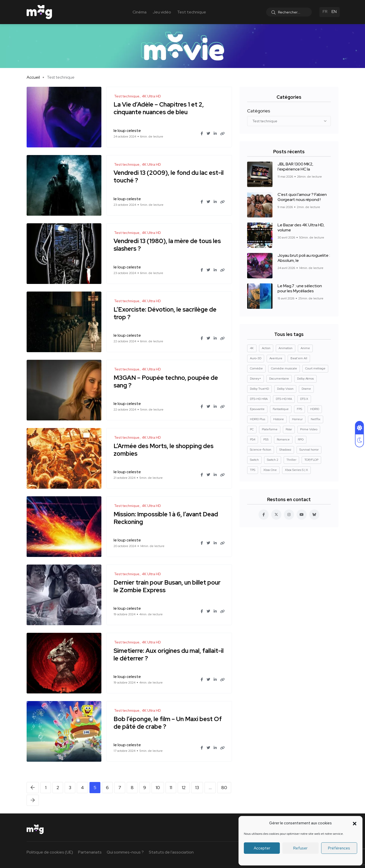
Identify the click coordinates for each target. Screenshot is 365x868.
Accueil (33, 77)
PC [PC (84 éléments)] (252, 429)
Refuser (300, 848)
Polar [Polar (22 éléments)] (289, 429)
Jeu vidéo (162, 12)
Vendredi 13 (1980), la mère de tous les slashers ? (168, 245)
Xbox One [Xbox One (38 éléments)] (270, 470)
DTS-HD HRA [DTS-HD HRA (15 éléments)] (259, 399)
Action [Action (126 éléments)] (266, 348)
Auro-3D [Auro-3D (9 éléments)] (256, 358)
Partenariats (90, 852)
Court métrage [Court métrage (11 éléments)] (315, 368)
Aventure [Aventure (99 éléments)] (276, 358)
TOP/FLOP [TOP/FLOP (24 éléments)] (311, 460)
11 (171, 787)
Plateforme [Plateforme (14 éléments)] (270, 429)
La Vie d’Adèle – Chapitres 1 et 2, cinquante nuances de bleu (159, 108)
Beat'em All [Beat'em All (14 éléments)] (299, 358)
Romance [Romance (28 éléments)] (283, 439)
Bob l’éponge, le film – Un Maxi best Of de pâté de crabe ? (168, 723)
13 (197, 787)
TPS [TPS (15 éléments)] (253, 470)
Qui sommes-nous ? (125, 852)
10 (158, 787)
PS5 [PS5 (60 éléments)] (266, 439)
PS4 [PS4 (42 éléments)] (253, 439)
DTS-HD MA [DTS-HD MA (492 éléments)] (284, 399)
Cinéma (140, 12)
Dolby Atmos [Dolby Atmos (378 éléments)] (305, 379)
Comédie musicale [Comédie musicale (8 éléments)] (284, 368)
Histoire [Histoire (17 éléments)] (279, 419)
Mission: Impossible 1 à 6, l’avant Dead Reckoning (167, 518)
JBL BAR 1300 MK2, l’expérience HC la (295, 167)
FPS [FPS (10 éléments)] (299, 409)
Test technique (192, 12)
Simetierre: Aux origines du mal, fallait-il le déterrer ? (168, 654)
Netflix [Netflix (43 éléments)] (316, 419)
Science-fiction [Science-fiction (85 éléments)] (261, 450)
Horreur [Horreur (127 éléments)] (297, 419)
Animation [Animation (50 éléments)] (286, 348)
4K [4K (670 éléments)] (252, 348)
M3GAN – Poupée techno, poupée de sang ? (167, 381)
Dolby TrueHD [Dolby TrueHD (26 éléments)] (259, 389)
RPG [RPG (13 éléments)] (301, 439)
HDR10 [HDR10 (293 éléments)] (315, 409)
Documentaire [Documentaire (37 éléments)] (279, 379)
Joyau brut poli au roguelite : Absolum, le (304, 258)
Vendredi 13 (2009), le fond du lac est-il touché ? (168, 177)
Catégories (259, 111)
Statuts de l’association (171, 852)
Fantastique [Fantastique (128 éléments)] (281, 409)
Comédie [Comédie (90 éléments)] (256, 368)
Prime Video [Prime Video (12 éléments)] (309, 429)
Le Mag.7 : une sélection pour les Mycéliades (300, 288)
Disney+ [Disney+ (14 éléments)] (255, 379)
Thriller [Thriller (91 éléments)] (291, 460)
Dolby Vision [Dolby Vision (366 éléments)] (285, 389)
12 (184, 787)
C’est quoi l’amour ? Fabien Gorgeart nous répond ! (302, 197)
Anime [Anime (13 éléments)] (305, 348)
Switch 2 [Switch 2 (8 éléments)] (273, 460)
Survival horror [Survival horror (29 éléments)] (309, 450)
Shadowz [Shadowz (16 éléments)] (285, 450)
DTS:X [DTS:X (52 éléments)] (304, 399)
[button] (355, 823)
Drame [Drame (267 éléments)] (306, 389)
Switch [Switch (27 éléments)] (254, 460)
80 (224, 787)
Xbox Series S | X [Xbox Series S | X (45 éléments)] (296, 470)
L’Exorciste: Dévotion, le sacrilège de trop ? (166, 313)
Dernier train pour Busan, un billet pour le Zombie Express (168, 586)
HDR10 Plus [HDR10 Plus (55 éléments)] (258, 419)
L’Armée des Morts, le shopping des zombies (164, 450)
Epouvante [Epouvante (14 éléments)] (257, 409)
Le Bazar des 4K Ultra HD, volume (301, 227)
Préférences (339, 848)
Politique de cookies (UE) (50, 852)
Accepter (262, 848)
